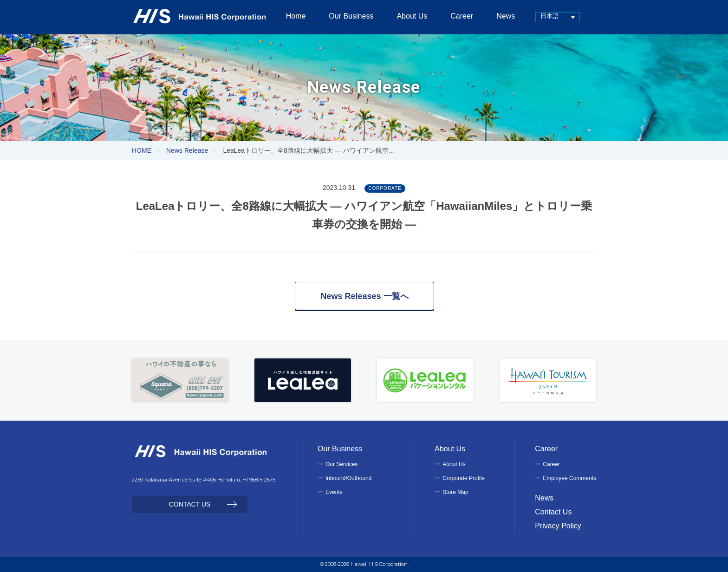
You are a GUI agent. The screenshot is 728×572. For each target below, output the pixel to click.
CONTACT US (190, 504)
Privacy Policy (558, 526)
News (544, 498)
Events (334, 492)
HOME (142, 150)
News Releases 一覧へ (364, 296)
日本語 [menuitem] (543, 16)
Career (551, 464)
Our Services (341, 464)
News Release (187, 150)
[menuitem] (551, 17)
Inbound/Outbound (348, 478)
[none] (551, 17)
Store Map (455, 492)
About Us (454, 464)
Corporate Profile (464, 478)
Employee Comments (569, 478)
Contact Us (553, 512)
